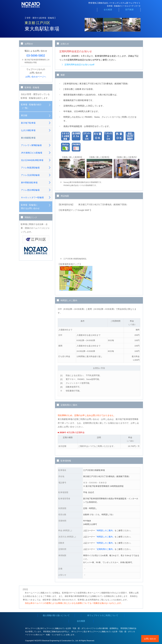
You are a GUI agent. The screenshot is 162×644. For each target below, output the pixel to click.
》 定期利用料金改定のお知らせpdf (78, 65)
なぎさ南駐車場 (28, 130)
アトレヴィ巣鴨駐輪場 (31, 145)
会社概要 (108, 11)
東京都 (24, 115)
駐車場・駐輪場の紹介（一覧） (31, 106)
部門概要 (130, 11)
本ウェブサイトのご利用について (103, 615)
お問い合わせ (150, 639)
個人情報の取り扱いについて (56, 615)
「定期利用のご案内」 (105, 549)
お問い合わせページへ (36, 77)
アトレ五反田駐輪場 (30, 175)
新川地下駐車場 (28, 123)
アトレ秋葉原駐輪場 (30, 168)
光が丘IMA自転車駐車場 (32, 160)
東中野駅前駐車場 (29, 183)
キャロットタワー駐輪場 (32, 197)
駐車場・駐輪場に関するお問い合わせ (30, 207)
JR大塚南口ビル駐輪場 (32, 153)
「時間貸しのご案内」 (105, 531)
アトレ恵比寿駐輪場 (30, 190)
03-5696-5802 (36, 56)
